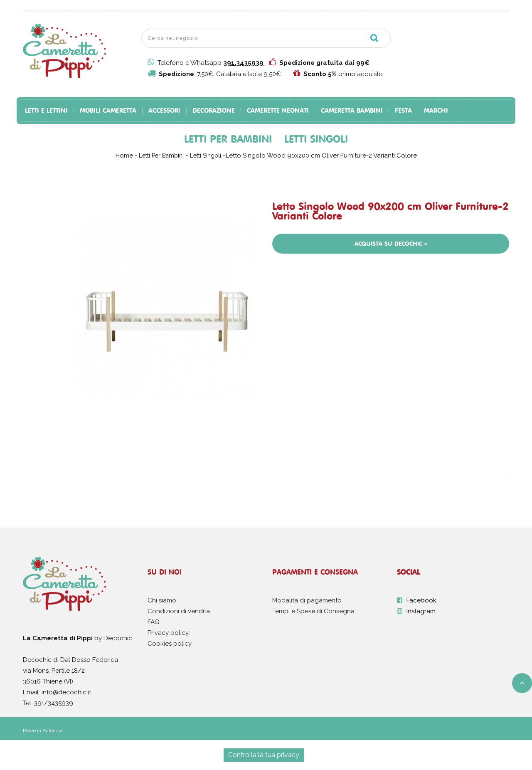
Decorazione (214, 111)
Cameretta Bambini (352, 111)
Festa (403, 111)
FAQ (154, 622)
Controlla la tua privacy (264, 755)
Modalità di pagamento (307, 600)
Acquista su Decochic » (391, 244)
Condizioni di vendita (179, 611)
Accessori (164, 111)
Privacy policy (168, 633)
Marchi (436, 111)
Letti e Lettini (46, 111)
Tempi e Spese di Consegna (313, 611)
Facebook (421, 600)
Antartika (53, 731)
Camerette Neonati (278, 111)
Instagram (421, 611)
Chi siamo (162, 600)
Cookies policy (170, 644)
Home (124, 155)
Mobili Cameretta (108, 111)
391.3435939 (243, 63)
